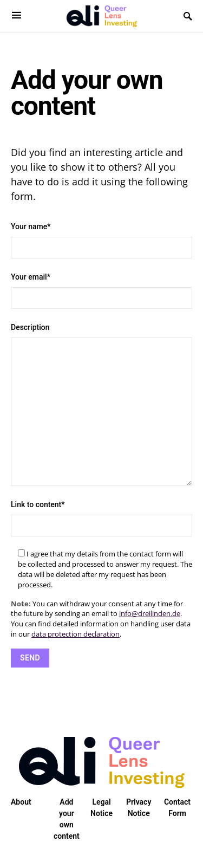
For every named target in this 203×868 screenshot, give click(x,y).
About (21, 802)
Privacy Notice (139, 808)
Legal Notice (101, 808)
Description (101, 404)
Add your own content (67, 819)
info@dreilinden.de (150, 614)
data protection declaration (76, 634)
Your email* (101, 291)
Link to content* (101, 518)
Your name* (101, 240)
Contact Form (177, 808)
